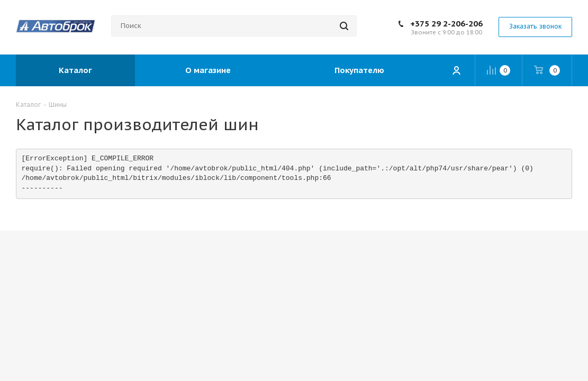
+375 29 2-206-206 (446, 24)
